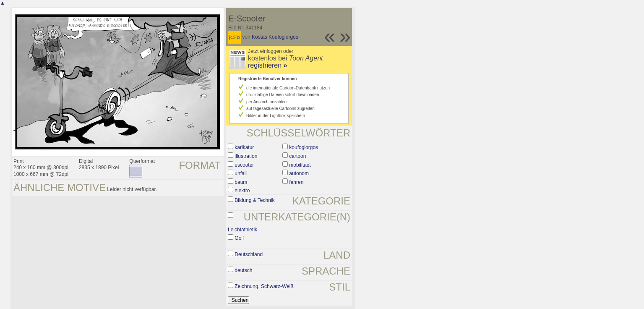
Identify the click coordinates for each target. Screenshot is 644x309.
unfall (241, 173)
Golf (239, 238)
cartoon (297, 156)
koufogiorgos (304, 147)
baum (241, 182)
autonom (299, 173)
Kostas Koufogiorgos (275, 37)
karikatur (244, 147)
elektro (242, 191)
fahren (296, 182)
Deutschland (249, 254)
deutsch (243, 270)
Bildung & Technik (254, 200)
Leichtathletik (242, 230)
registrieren (267, 65)
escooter (244, 165)
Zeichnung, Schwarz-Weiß (264, 286)
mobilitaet (300, 165)
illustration (246, 156)
